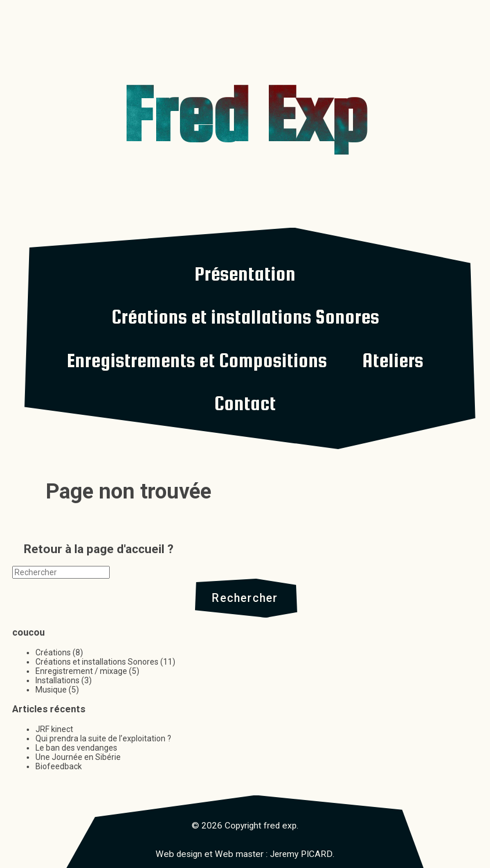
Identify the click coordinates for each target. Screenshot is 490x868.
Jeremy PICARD (301, 854)
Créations (53, 652)
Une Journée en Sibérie (78, 757)
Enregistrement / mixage (81, 671)
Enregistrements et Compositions (197, 360)
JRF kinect (54, 729)
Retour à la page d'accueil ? (99, 549)
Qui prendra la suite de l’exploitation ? (103, 738)
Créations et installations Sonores (245, 317)
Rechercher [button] (245, 598)
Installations (57, 680)
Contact (245, 403)
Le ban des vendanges (76, 748)
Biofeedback (59, 766)
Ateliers (393, 360)
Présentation (245, 274)
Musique (51, 690)
